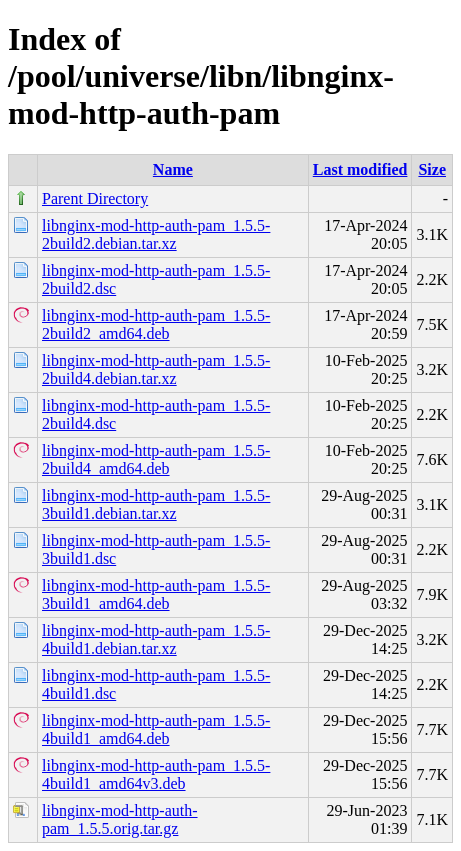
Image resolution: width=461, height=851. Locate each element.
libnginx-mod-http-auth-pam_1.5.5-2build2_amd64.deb (156, 324)
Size (432, 169)
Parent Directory (95, 198)
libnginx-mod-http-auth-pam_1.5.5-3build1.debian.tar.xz (156, 504)
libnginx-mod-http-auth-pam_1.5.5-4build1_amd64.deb (156, 729)
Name (173, 169)
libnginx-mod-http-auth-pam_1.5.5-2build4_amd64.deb (156, 459)
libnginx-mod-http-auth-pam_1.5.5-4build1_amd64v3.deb (156, 774)
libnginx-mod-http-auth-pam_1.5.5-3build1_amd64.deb (156, 594)
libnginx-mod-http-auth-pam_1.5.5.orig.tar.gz (120, 819)
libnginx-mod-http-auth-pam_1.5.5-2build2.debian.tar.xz (156, 234)
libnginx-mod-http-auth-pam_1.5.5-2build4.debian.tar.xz (156, 369)
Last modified (360, 169)
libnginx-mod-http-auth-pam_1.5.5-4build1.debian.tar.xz (156, 639)
